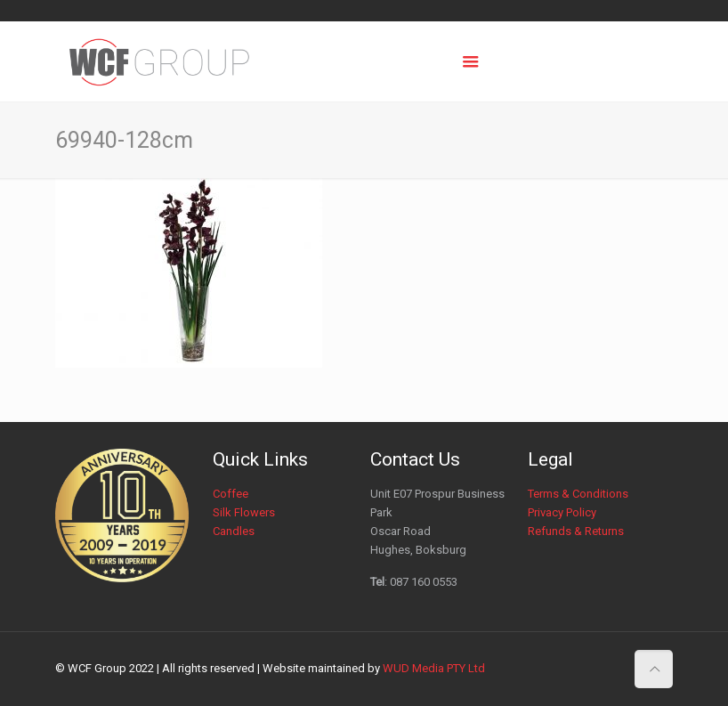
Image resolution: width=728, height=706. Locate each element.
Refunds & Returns (576, 531)
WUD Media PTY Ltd (434, 668)
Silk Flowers (244, 512)
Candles (234, 531)
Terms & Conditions (578, 494)
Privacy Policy (562, 512)
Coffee (231, 494)
